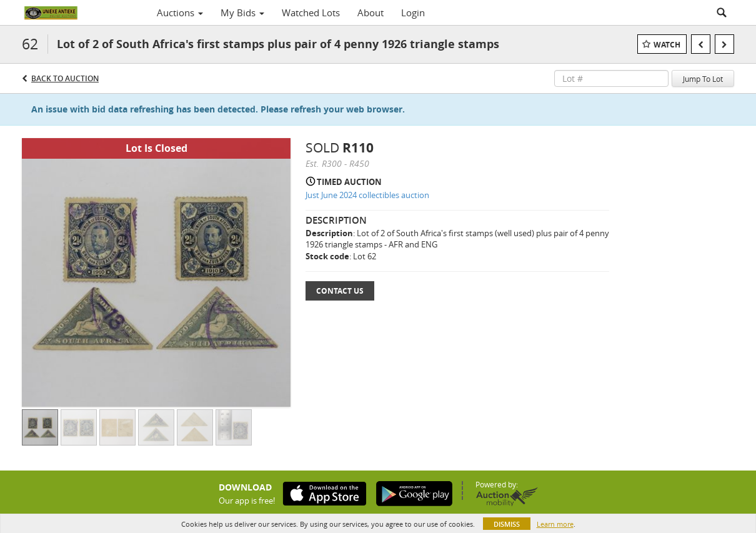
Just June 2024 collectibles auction (367, 195)
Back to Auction (65, 78)
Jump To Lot (703, 79)
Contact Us (340, 291)
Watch (667, 45)
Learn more (555, 524)
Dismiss (507, 524)
